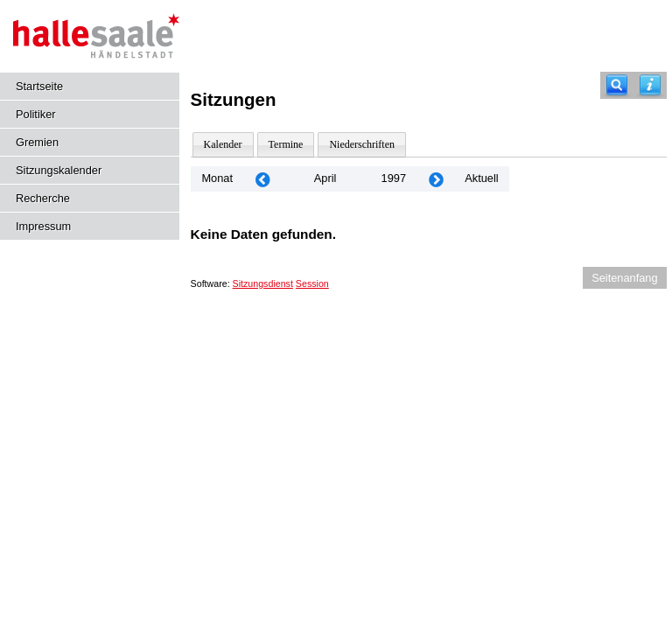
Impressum (43, 226)
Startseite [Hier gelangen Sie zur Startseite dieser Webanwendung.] (39, 86)
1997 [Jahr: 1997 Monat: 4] (394, 178)
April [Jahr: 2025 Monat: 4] (325, 178)
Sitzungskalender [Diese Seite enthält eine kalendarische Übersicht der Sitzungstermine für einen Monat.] (59, 170)
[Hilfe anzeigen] (650, 85)
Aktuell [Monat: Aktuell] (481, 178)
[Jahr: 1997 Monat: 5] (436, 179)
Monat (217, 178)
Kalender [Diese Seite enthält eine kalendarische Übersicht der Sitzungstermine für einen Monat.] (223, 144)
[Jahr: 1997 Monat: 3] (262, 179)
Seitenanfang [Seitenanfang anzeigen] (624, 278)
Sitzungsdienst (263, 283)
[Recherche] (617, 85)
